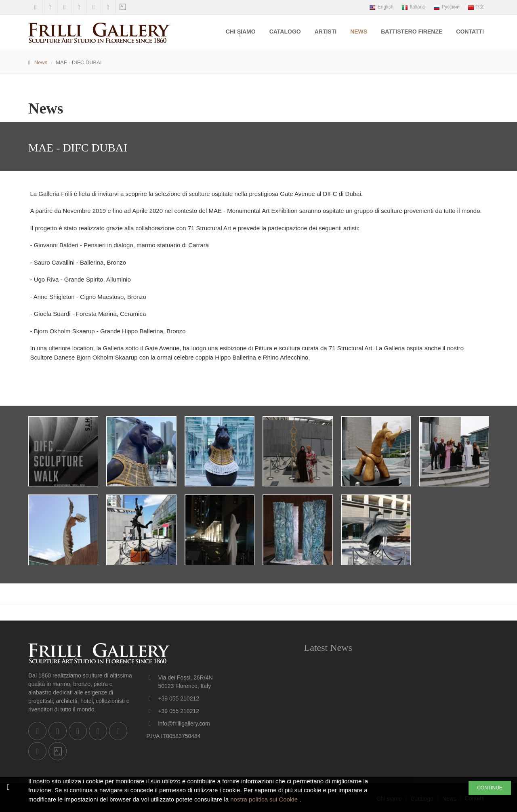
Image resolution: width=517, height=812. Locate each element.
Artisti (326, 32)
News (41, 62)
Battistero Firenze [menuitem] (412, 32)
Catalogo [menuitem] (285, 32)
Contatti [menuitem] (470, 32)
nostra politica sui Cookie (265, 799)
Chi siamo (241, 32)
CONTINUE (490, 788)
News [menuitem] (359, 32)
